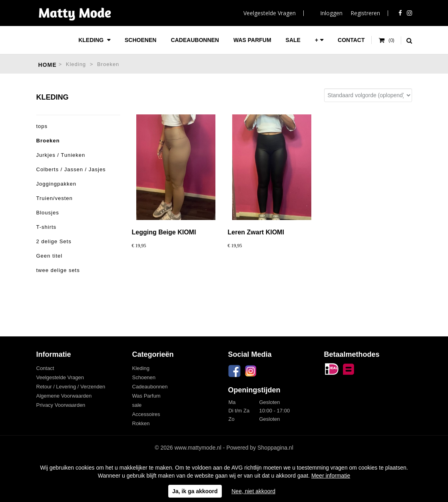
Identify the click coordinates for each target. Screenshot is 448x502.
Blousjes (48, 213)
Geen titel (50, 256)
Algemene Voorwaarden (64, 396)
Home (48, 65)
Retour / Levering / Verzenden (71, 387)
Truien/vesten (55, 198)
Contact (351, 40)
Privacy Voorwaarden (61, 405)
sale (293, 40)
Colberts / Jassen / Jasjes (71, 169)
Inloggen (331, 13)
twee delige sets (58, 270)
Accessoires (146, 414)
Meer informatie (331, 476)
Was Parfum (252, 40)
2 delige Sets (54, 241)
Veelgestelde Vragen (270, 13)
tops (42, 126)
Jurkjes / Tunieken (61, 155)
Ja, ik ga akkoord (195, 491)
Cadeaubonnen (195, 40)
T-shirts (47, 227)
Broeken (108, 64)
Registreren (365, 13)
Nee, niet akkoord (253, 491)
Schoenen (140, 40)
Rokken (141, 423)
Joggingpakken (56, 184)
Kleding (92, 40)
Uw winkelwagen (387, 40)
